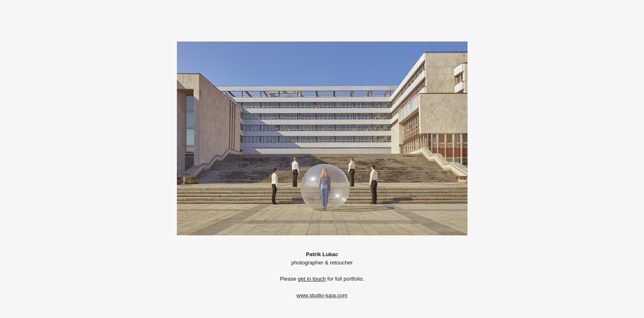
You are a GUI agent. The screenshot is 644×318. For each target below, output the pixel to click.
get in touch (312, 279)
